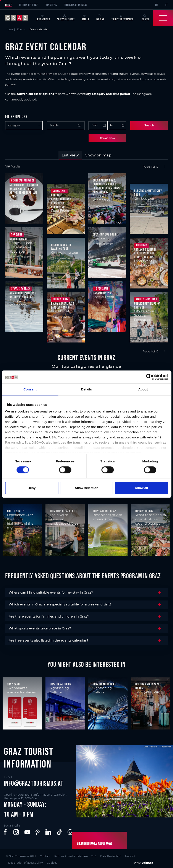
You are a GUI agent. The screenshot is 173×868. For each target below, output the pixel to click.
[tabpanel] (86, 259)
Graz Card (13, 683)
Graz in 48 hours (103, 683)
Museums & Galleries (64, 510)
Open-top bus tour (104, 234)
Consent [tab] (30, 389)
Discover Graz (144, 510)
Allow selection (86, 488)
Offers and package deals (148, 685)
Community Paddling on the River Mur (23, 294)
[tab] (70, 155)
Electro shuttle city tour (148, 192)
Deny (32, 488)
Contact (45, 855)
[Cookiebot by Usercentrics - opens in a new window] (149, 377)
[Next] (165, 166)
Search (149, 125)
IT (167, 5)
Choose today (107, 138)
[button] (6, 832)
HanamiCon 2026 (103, 292)
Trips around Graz (104, 510)
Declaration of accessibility (27, 860)
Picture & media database (71, 855)
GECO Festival (18, 238)
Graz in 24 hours (61, 683)
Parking (100, 18)
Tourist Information (123, 18)
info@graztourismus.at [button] (34, 783)
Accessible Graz (66, 18)
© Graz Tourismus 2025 (20, 855)
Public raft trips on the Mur (147, 305)
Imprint (131, 855)
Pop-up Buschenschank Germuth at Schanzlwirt (61, 200)
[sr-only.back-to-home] (19, 18)
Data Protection (111, 855)
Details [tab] (87, 389)
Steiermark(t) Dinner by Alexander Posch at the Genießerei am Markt (24, 190)
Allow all (141, 488)
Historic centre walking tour (61, 246)
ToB (94, 855)
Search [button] (146, 18)
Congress (51, 5)
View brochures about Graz (92, 843)
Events (21, 29)
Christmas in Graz (76, 5)
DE (157, 5)
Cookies (53, 860)
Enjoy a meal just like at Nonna (63, 305)
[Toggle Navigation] (163, 18)
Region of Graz (28, 5)
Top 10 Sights (16, 510)
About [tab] (143, 389)
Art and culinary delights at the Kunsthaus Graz (145, 252)
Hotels (85, 18)
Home (9, 5)
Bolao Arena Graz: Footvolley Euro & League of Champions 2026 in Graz (106, 186)
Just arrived (43, 18)
